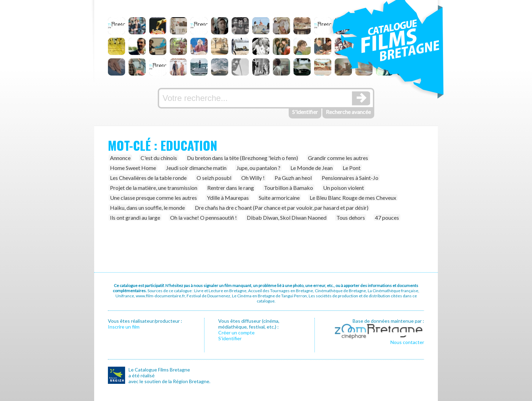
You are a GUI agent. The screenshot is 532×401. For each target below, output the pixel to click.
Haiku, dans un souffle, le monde (147, 208)
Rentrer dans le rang (231, 188)
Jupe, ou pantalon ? (258, 168)
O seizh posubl (214, 178)
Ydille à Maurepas (228, 198)
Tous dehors (351, 217)
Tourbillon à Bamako (289, 188)
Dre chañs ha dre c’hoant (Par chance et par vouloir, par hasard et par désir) (282, 208)
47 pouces (387, 217)
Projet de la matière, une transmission (154, 188)
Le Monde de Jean (312, 168)
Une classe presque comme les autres (153, 198)
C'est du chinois (159, 158)
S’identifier (230, 338)
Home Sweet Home (133, 168)
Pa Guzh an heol (293, 178)
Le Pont (352, 168)
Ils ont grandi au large (135, 217)
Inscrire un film (124, 327)
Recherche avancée (348, 112)
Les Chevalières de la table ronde (148, 178)
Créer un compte (236, 333)
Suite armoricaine (279, 198)
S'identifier (305, 112)
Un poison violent (343, 188)
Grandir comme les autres (338, 158)
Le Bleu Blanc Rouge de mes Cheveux (353, 198)
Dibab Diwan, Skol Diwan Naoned (287, 217)
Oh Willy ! (253, 178)
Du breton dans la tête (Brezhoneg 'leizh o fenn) (242, 158)
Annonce (120, 158)
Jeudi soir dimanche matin (196, 168)
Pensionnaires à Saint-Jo (350, 178)
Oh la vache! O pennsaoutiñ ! (203, 217)
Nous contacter (407, 342)
